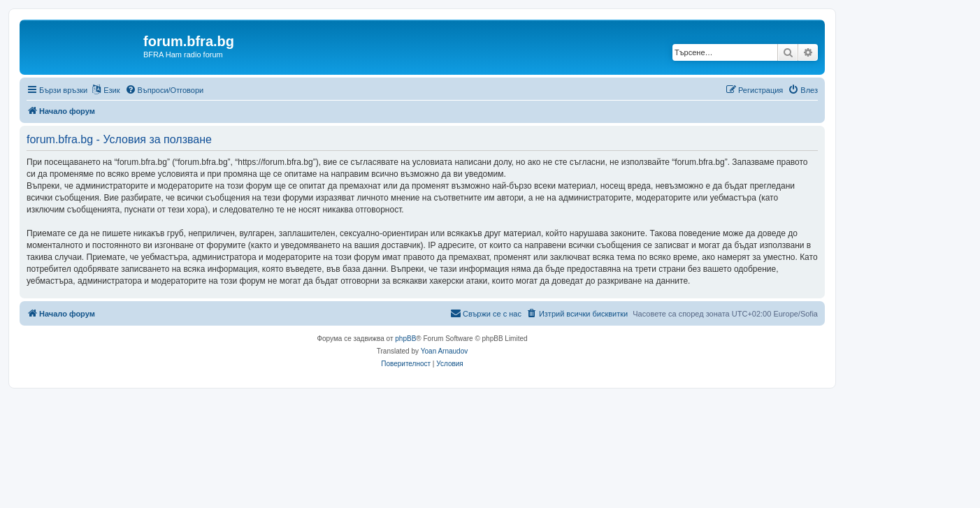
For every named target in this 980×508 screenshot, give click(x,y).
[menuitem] (165, 90)
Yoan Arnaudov (444, 351)
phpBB (405, 339)
